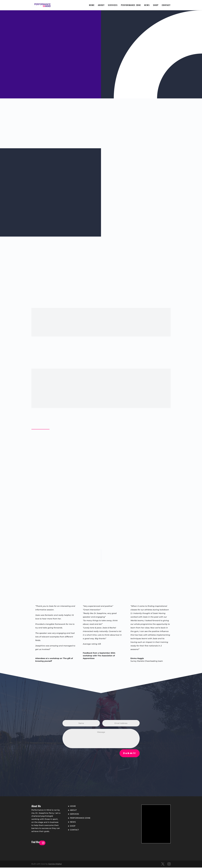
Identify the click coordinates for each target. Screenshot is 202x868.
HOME (92, 5)
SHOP (156, 5)
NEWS (147, 5)
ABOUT (101, 5)
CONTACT (166, 5)
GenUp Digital (55, 864)
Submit (130, 754)
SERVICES (113, 5)
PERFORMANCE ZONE (131, 5)
